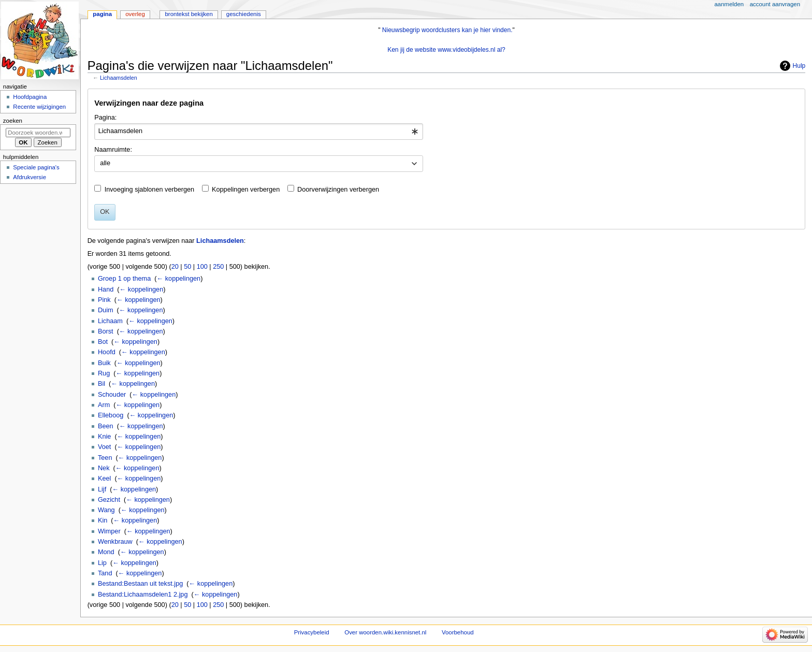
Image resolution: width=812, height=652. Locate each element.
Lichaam (110, 321)
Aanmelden (729, 4)
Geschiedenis (244, 14)
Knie (104, 437)
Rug (104, 373)
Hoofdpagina (30, 97)
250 (218, 267)
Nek (104, 468)
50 (187, 267)
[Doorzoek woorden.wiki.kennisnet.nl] (38, 133)
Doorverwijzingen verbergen (338, 190)
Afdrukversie (30, 177)
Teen (105, 458)
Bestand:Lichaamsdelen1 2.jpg (143, 595)
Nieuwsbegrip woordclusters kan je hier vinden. (447, 30)
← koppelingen (179, 279)
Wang (106, 510)
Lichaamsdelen (119, 78)
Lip (102, 563)
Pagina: (105, 118)
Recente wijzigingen (39, 107)
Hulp (799, 66)
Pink (104, 300)
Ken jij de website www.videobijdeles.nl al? (446, 50)
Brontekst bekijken (189, 14)
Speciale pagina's (36, 167)
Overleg (135, 14)
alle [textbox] (105, 163)
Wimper (109, 531)
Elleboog (111, 415)
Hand (106, 289)
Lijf (102, 489)
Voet (104, 447)
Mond (106, 552)
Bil (102, 384)
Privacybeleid (312, 632)
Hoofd (107, 352)
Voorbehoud (458, 632)
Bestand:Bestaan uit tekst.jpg (140, 584)
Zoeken (13, 121)
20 (175, 267)
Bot (103, 342)
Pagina (102, 14)
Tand (105, 573)
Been (106, 426)
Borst (106, 331)
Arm (104, 405)
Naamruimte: (113, 150)
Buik (104, 363)
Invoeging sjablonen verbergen (150, 190)
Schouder (112, 395)
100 (202, 267)
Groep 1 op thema (124, 279)
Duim (106, 310)
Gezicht (109, 500)
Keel (104, 479)
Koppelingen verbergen (246, 190)
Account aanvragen (775, 4)
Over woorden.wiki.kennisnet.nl (385, 632)
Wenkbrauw (115, 542)
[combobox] (259, 132)
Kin (103, 520)
